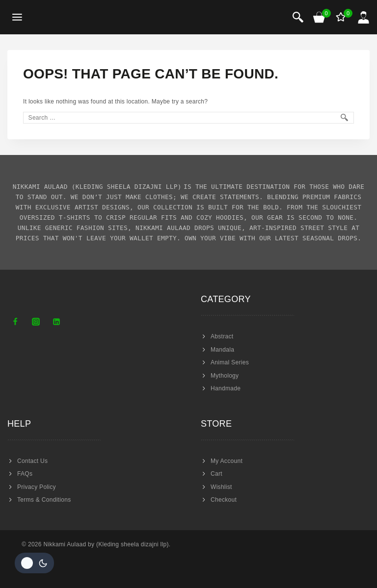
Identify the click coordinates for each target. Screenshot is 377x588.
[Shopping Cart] (320, 17)
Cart (216, 474)
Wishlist (221, 487)
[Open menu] (17, 17)
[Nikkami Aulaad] (67, 17)
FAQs (25, 474)
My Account (227, 461)
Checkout (224, 500)
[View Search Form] (298, 17)
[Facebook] (15, 322)
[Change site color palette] (34, 563)
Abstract (222, 336)
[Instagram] (36, 322)
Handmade (226, 388)
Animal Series (230, 362)
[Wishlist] (342, 17)
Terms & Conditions (44, 500)
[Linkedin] (56, 322)
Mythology (225, 376)
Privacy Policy (37, 487)
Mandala (222, 350)
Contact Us (32, 461)
